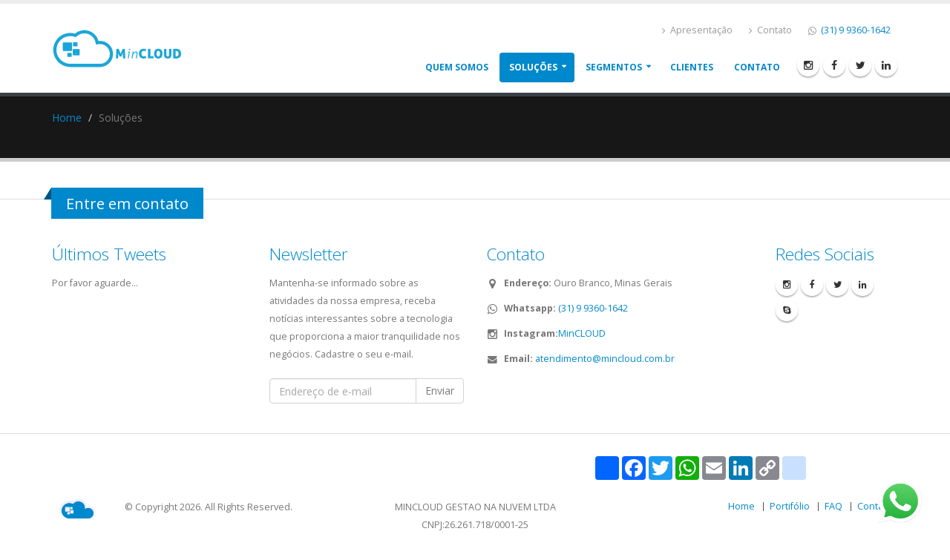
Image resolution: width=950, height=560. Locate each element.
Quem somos (457, 67)
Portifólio (790, 506)
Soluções (533, 67)
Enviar (440, 391)
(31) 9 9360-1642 (855, 30)
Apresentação (697, 30)
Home (67, 118)
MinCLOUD (582, 333)
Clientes (692, 67)
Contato (770, 30)
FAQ (833, 506)
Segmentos (614, 67)
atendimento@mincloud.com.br (605, 359)
